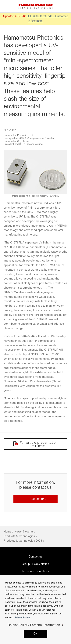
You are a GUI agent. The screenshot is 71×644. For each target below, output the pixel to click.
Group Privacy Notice (35, 564)
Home (8, 532)
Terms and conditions (35, 571)
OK (35, 634)
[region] (35, 610)
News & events (24, 532)
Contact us (35, 557)
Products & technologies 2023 (23, 541)
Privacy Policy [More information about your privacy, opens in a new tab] (22, 618)
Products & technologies (19, 536)
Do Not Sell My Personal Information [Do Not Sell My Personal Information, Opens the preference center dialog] (34, 625)
